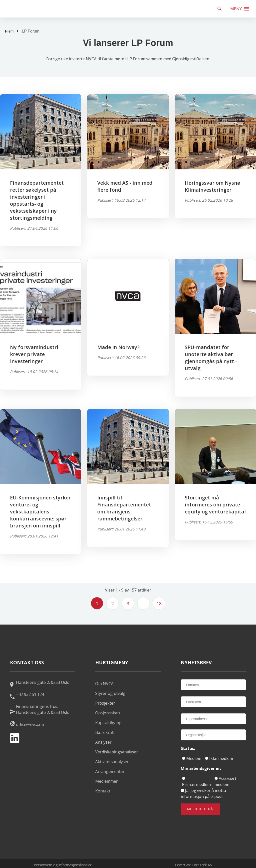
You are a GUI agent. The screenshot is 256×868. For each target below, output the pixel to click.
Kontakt (103, 791)
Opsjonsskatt (108, 713)
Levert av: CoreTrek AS (193, 865)
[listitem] (40, 9)
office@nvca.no (30, 724)
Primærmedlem (196, 782)
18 (159, 604)
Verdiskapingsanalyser (117, 752)
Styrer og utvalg (110, 693)
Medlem (192, 758)
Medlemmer (106, 781)
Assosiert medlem (225, 781)
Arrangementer (110, 771)
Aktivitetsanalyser (112, 762)
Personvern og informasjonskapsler (63, 865)
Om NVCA (104, 684)
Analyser (103, 742)
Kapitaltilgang (108, 723)
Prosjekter (105, 703)
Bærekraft (105, 732)
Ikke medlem (219, 758)
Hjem (9, 31)
